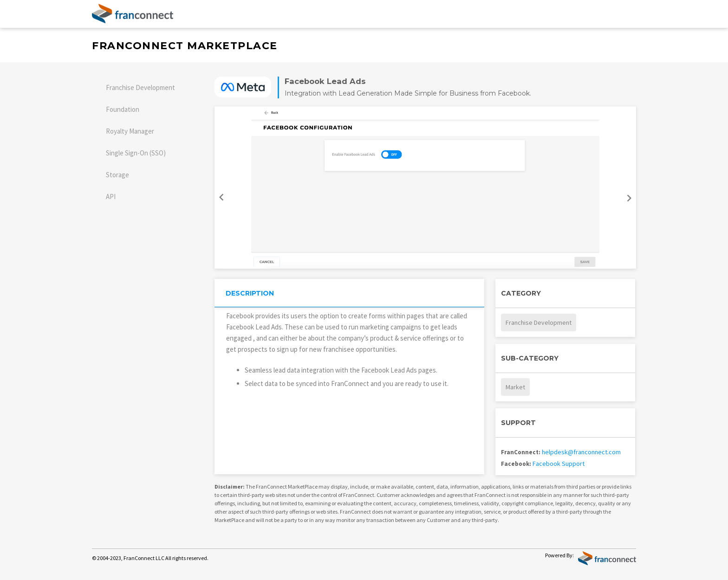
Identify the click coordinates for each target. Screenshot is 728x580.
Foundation (123, 109)
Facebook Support (559, 464)
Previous (220, 194)
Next (630, 201)
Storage (117, 175)
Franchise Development (140, 87)
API (111, 197)
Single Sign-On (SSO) (136, 153)
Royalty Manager (130, 131)
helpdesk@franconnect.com (581, 452)
